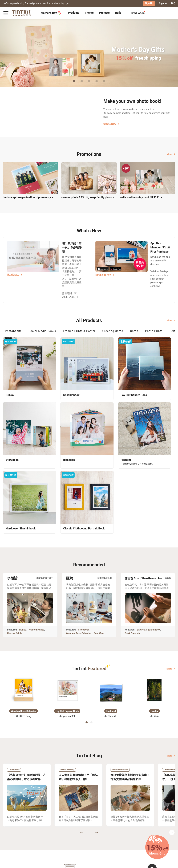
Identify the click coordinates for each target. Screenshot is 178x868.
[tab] (74, 13)
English (169, 863)
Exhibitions (9, 836)
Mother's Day (51, 13)
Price (23, 836)
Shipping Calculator (31, 831)
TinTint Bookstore (93, 831)
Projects (104, 13)
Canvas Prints (15, 542)
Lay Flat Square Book (149, 538)
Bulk (118, 13)
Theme (89, 13)
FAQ (173, 3)
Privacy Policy (55, 841)
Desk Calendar (133, 542)
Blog (70, 836)
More (171, 154)
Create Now (111, 124)
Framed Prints (36, 538)
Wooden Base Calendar (79, 542)
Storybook (84, 538)
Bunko (23, 538)
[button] (24, 598)
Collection (9, 831)
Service (51, 836)
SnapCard (99, 542)
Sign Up (149, 3)
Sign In (163, 3)
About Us (73, 831)
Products (74, 13)
